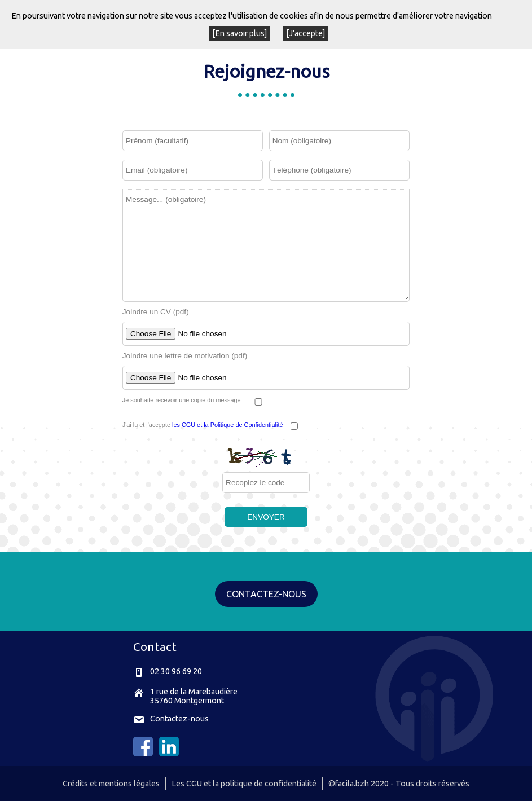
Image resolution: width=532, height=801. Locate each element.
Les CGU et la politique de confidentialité (244, 784)
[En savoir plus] (239, 33)
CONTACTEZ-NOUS (266, 594)
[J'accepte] (305, 33)
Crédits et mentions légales (111, 784)
